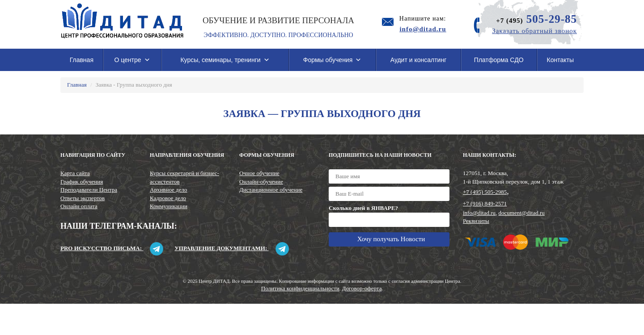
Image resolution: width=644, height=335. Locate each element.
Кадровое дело (168, 198)
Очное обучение (259, 173)
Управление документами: (231, 248)
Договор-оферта (362, 288)
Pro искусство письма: (112, 248)
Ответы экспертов (83, 198)
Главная (82, 60)
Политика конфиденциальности (300, 288)
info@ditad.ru (479, 213)
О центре (132, 60)
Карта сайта (75, 173)
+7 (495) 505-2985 (485, 192)
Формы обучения (333, 60)
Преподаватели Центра (89, 190)
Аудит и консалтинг (419, 60)
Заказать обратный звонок (534, 31)
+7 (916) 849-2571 (485, 203)
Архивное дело (169, 190)
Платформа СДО (499, 60)
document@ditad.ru (522, 213)
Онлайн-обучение (261, 182)
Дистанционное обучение (271, 190)
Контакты (560, 60)
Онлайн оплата (79, 206)
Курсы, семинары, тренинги (225, 60)
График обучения (82, 182)
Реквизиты (476, 221)
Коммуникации (169, 206)
